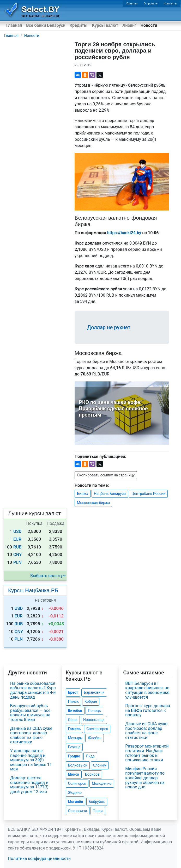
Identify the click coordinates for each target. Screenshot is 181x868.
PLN (17, 562)
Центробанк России (148, 494)
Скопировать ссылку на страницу (106, 475)
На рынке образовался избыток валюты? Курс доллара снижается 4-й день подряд (33, 690)
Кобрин (91, 701)
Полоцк (94, 711)
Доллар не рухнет (109, 327)
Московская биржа (93, 503)
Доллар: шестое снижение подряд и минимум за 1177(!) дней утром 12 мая (29, 785)
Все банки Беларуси (46, 25)
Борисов (92, 774)
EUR (17, 539)
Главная (132, 4)
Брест (73, 692)
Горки (98, 811)
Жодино (75, 793)
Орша (73, 720)
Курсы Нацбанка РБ (33, 590)
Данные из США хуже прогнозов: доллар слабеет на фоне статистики (31, 735)
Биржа (83, 494)
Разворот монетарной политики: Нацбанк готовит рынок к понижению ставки (147, 753)
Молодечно (102, 783)
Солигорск (77, 783)
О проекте (150, 4)
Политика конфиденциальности (39, 859)
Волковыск (78, 765)
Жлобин (95, 738)
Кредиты (79, 25)
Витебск (75, 711)
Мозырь (75, 738)
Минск (74, 774)
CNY (18, 555)
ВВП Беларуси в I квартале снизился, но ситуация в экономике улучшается (147, 690)
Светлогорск (97, 729)
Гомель (74, 729)
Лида (90, 756)
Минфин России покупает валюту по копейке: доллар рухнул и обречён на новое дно (145, 778)
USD (17, 531)
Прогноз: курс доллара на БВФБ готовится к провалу (148, 710)
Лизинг (129, 25)
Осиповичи (78, 811)
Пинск (73, 701)
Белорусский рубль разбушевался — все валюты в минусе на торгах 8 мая (30, 713)
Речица (74, 747)
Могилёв (76, 802)
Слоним (100, 765)
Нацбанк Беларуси (110, 494)
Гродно (74, 756)
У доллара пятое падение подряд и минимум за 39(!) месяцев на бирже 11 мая (31, 760)
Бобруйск (97, 802)
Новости (149, 25)
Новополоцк (94, 720)
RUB (17, 547)
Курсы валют (105, 25)
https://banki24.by (124, 233)
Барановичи (94, 692)
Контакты (170, 4)
